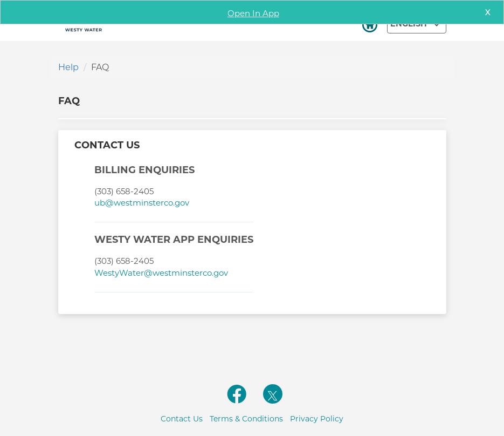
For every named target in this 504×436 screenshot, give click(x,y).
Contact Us (182, 419)
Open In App (253, 13)
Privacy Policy (317, 419)
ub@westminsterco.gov (142, 203)
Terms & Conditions (246, 419)
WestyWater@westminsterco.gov (161, 273)
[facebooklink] (237, 400)
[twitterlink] (273, 394)
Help (68, 67)
